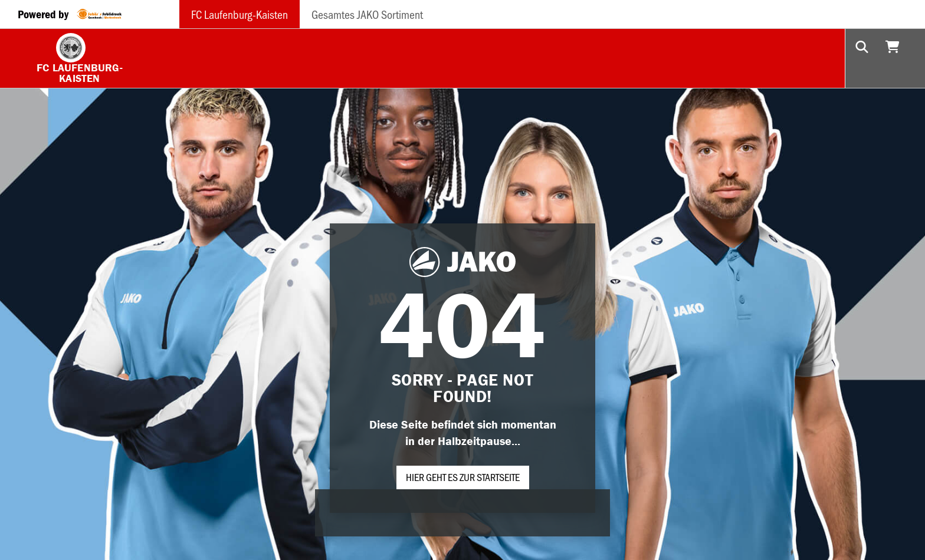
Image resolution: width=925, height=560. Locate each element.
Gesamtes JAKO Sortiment (367, 14)
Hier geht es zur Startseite (463, 477)
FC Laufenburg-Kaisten (240, 14)
